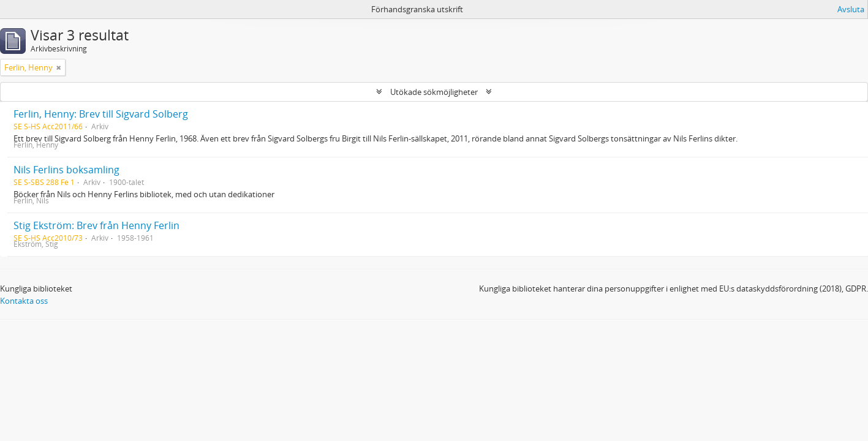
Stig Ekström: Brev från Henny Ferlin (96, 225)
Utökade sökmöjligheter (434, 92)
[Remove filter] (59, 67)
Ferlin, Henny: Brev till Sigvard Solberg (101, 114)
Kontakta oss (24, 301)
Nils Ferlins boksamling (66, 170)
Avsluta (851, 9)
